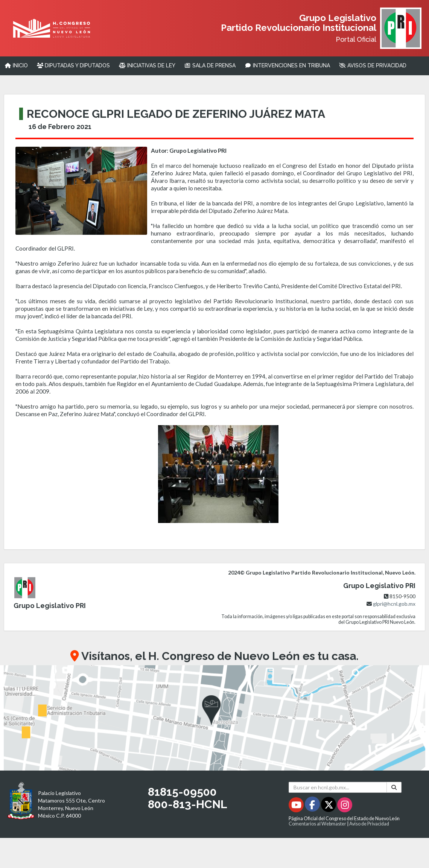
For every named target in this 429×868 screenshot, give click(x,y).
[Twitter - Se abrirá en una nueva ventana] (329, 806)
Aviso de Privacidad (369, 824)
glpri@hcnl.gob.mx (394, 604)
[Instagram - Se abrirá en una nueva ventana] (345, 806)
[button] (214, 718)
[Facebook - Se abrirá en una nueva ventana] (313, 806)
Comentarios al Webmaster (317, 824)
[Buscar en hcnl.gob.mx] (338, 787)
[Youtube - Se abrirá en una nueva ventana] (297, 806)
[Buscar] (394, 787)
